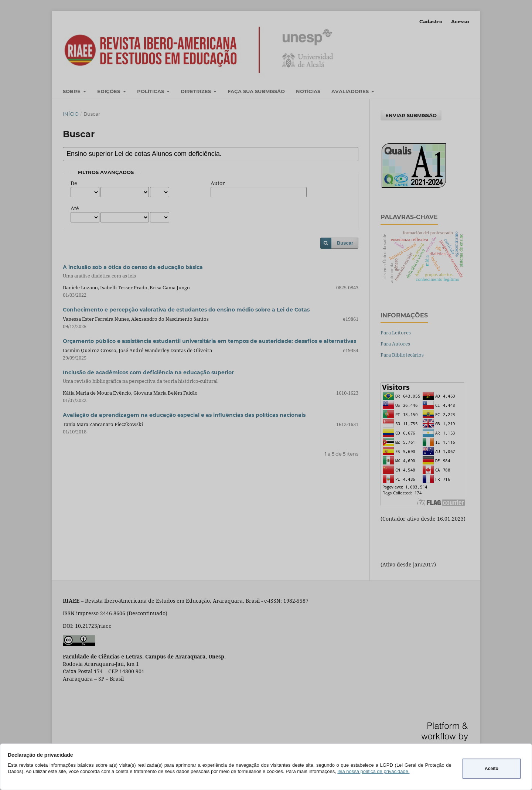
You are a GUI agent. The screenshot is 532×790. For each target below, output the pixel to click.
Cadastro (431, 21)
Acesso (460, 21)
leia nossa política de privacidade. (373, 771)
